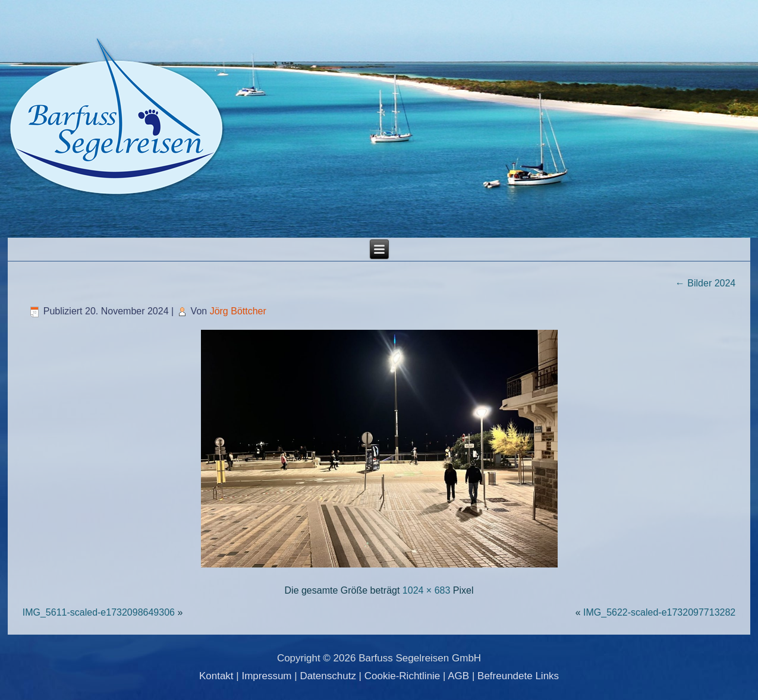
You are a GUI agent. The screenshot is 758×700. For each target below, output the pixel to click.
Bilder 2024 (705, 283)
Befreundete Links (518, 676)
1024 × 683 (427, 590)
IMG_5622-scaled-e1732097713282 (659, 612)
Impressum (266, 676)
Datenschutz (328, 676)
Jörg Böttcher (238, 311)
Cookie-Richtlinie (402, 676)
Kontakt (216, 676)
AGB (458, 676)
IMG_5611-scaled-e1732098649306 (99, 612)
